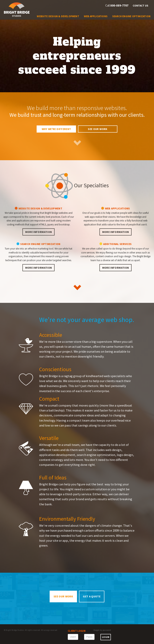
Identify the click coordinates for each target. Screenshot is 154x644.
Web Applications (96, 16)
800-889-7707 (119, 5)
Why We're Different (56, 129)
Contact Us (141, 6)
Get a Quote (92, 596)
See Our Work (98, 129)
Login (106, 637)
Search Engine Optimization (131, 16)
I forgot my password (102, 630)
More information (39, 232)
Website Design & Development (58, 16)
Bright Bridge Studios (15, 630)
